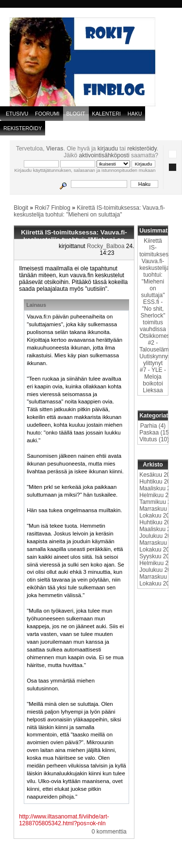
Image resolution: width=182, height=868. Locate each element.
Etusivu (17, 114)
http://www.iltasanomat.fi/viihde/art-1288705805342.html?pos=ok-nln (64, 820)
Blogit (21, 208)
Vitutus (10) (154, 439)
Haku (135, 114)
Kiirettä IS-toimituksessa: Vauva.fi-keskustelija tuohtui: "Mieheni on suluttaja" (89, 211)
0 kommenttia (109, 832)
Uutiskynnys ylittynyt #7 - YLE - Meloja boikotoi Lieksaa (155, 373)
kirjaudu (108, 149)
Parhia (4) (153, 426)
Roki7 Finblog (53, 208)
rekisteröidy (142, 149)
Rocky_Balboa (106, 246)
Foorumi (47, 114)
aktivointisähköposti (104, 155)
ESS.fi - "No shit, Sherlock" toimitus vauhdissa (153, 316)
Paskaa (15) (155, 433)
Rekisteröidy (23, 128)
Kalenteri (107, 114)
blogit (76, 114)
